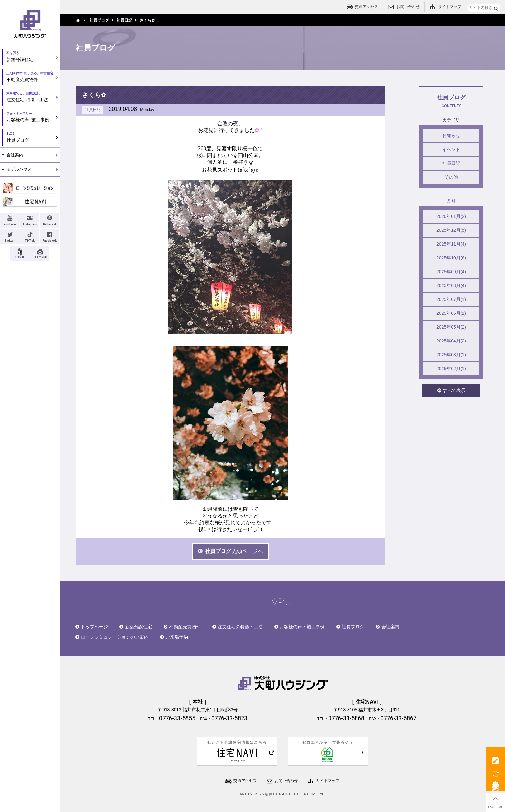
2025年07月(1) (451, 299)
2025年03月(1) (451, 355)
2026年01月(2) (451, 216)
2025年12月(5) (451, 230)
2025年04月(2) (451, 341)
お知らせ (451, 135)
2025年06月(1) (451, 313)
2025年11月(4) (451, 244)
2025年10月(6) (451, 258)
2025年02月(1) (451, 369)
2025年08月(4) (451, 285)
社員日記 (451, 163)
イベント (451, 149)
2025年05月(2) (451, 327)
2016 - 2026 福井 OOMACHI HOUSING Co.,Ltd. (284, 794)
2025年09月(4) (451, 272)
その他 (451, 177)
